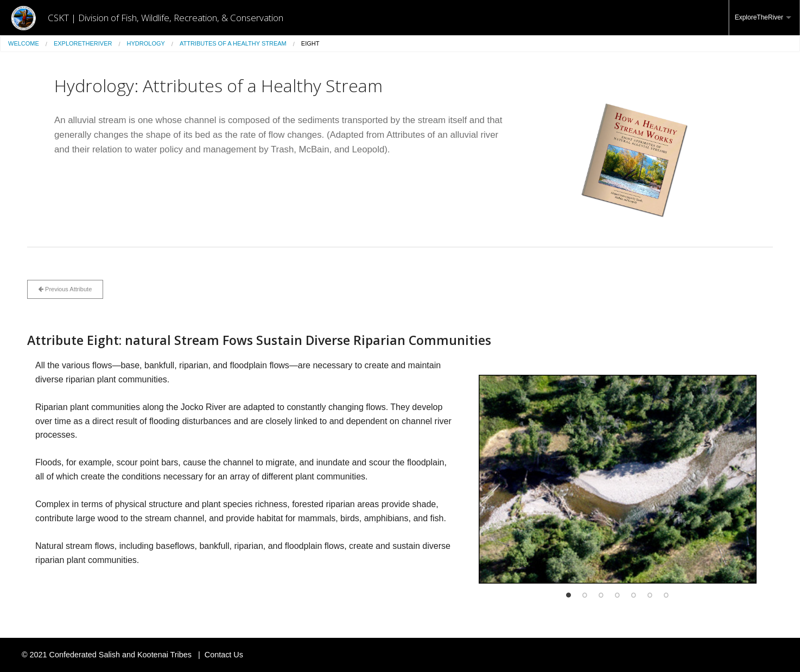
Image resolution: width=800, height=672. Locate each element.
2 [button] (585, 595)
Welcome (24, 43)
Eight (310, 43)
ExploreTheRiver (759, 17)
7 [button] (666, 595)
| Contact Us (218, 655)
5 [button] (634, 595)
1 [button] (569, 595)
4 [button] (618, 595)
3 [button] (601, 595)
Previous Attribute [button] (65, 289)
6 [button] (650, 595)
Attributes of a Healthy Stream (233, 43)
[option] (618, 479)
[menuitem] (764, 18)
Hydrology (146, 43)
